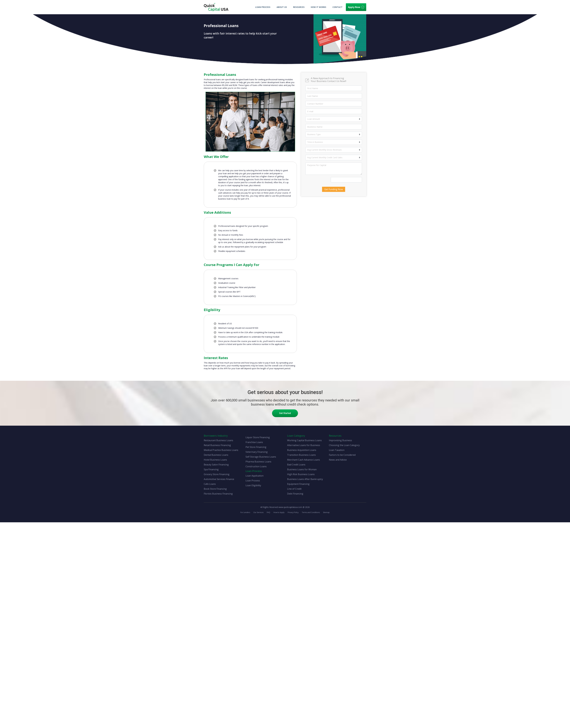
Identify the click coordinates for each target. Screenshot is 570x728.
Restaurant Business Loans (218, 440)
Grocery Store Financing (217, 474)
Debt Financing (295, 494)
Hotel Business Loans (215, 460)
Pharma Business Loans (258, 462)
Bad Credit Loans (296, 465)
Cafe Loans (210, 484)
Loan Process (263, 7)
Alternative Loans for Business (304, 445)
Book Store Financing (215, 489)
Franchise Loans (254, 442)
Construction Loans (256, 466)
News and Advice (338, 460)
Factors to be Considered (342, 455)
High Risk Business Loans (301, 474)
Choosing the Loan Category (344, 445)
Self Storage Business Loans (261, 457)
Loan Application (255, 476)
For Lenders (245, 512)
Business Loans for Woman (302, 469)
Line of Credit (294, 489)
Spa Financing (211, 469)
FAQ (268, 512)
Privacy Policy (293, 512)
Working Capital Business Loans (304, 440)
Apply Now (356, 7)
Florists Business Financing (218, 494)
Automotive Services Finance (219, 479)
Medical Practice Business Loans (221, 450)
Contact (337, 7)
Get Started (285, 413)
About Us (282, 7)
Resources (299, 7)
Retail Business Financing (217, 445)
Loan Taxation (337, 450)
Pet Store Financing (256, 447)
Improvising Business (340, 440)
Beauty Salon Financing (216, 465)
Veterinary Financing (257, 452)
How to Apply (279, 512)
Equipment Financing (298, 484)
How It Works (318, 7)
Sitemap (326, 512)
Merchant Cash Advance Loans (304, 460)
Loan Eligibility (253, 485)
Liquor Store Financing (258, 437)
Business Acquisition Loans (302, 450)
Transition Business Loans (301, 455)
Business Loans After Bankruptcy (305, 479)
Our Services (258, 512)
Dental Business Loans (216, 455)
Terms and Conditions (311, 512)
